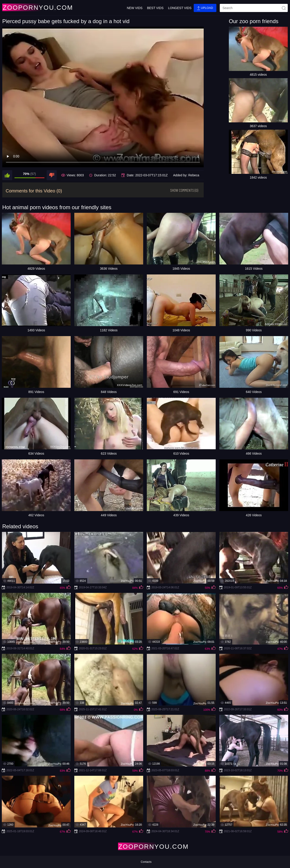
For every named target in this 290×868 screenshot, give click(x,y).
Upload (205, 8)
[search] (254, 8)
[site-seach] (284, 8)
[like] (7, 175)
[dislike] (52, 175)
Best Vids (155, 8)
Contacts (146, 862)
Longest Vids (180, 8)
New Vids (135, 8)
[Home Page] (29, 7)
